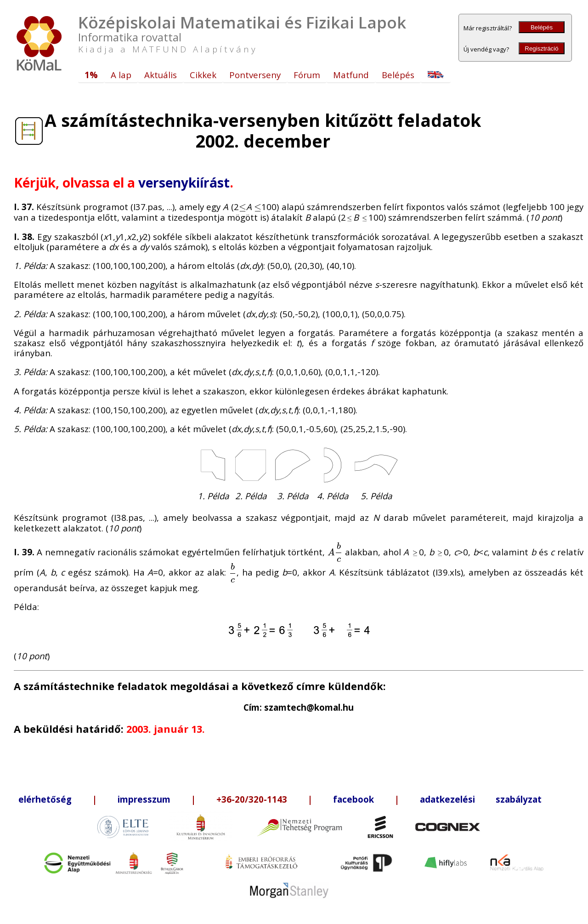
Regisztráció (541, 48)
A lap (121, 75)
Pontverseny (255, 75)
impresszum (144, 799)
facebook (353, 799)
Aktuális (161, 75)
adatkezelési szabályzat (481, 799)
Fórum (307, 75)
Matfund (351, 75)
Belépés (542, 27)
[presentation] (243, 207)
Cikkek (203, 75)
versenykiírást (184, 183)
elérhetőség (45, 799)
